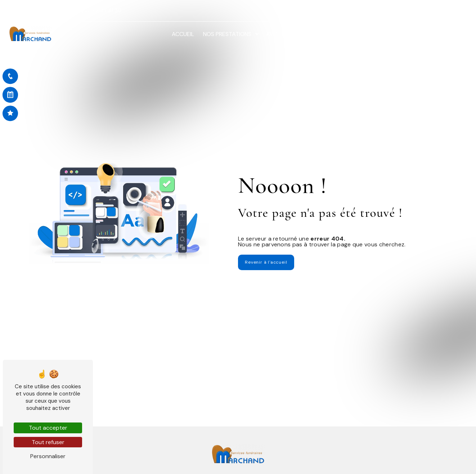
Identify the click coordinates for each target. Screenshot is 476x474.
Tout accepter (48, 428)
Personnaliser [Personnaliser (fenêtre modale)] (48, 456)
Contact (450, 34)
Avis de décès (286, 34)
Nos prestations (227, 34)
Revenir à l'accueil (266, 262)
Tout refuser (48, 442)
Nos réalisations (404, 34)
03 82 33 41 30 (100, 10)
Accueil (183, 34)
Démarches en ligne (342, 34)
